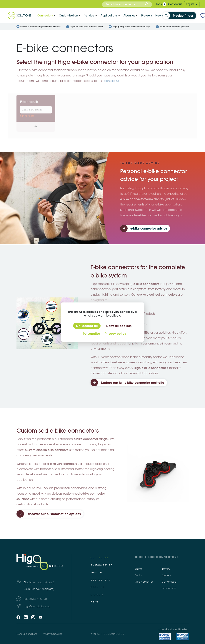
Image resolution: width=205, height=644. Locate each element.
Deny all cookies (119, 326)
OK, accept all (87, 326)
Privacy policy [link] (115, 334)
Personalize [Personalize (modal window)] (91, 334)
